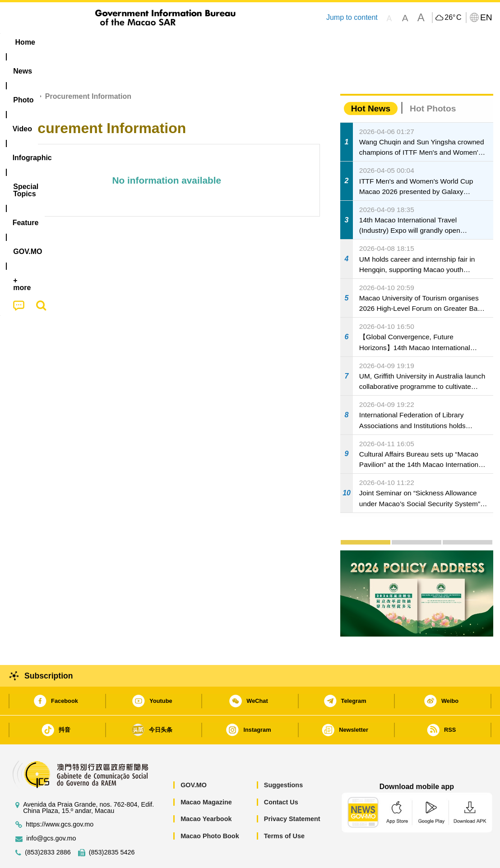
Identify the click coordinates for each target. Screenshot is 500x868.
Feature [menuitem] (306, 42)
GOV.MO (194, 757)
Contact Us (281, 775)
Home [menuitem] (25, 42)
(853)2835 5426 (112, 825)
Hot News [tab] (371, 81)
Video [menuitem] (141, 42)
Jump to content (352, 17)
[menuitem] (64, 42)
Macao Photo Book (210, 808)
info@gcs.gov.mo (51, 811)
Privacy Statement (292, 791)
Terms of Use (284, 808)
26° (453, 18)
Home (23, 69)
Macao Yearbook (206, 791)
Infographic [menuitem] (188, 42)
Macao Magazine (206, 775)
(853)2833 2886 (48, 825)
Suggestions (283, 757)
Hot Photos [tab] (433, 81)
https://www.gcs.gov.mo (60, 797)
